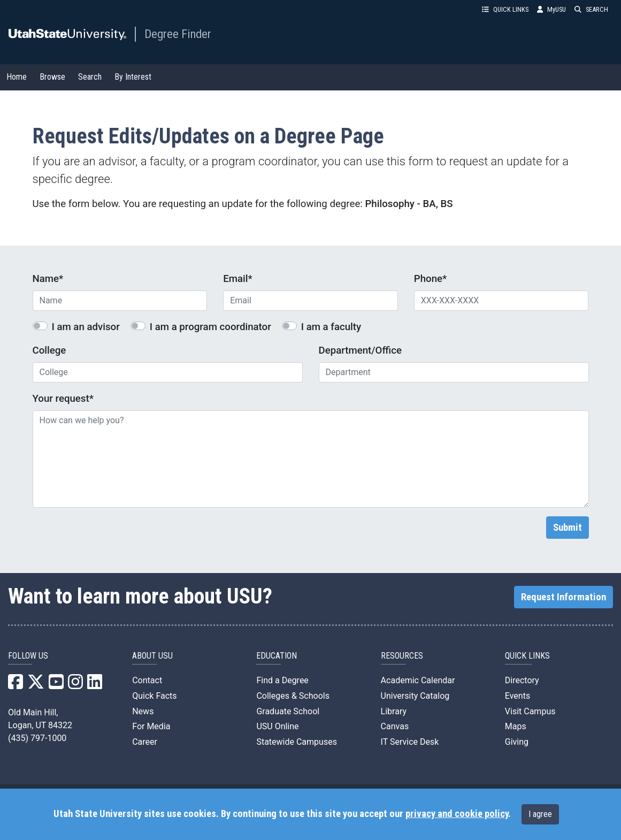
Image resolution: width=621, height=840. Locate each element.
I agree (540, 814)
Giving (517, 742)
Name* (48, 279)
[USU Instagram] (75, 685)
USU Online (277, 726)
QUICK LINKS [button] (505, 9)
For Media (151, 726)
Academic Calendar (418, 680)
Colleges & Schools (293, 696)
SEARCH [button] (591, 9)
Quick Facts (154, 696)
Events (517, 696)
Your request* (63, 399)
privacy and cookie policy (457, 814)
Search (90, 77)
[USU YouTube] (56, 685)
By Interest (133, 77)
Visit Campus (530, 711)
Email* (238, 279)
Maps (516, 726)
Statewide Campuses (297, 742)
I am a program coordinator (210, 327)
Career (145, 742)
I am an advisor (86, 327)
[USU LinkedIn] (95, 685)
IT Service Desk (410, 742)
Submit (568, 528)
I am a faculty (331, 327)
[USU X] (36, 685)
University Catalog (415, 696)
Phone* (431, 279)
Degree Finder (178, 34)
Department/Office (360, 350)
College (49, 350)
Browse (52, 77)
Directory (522, 680)
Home (17, 77)
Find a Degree (282, 680)
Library (394, 711)
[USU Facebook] (16, 685)
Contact (147, 680)
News (143, 711)
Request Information (563, 597)
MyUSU (551, 9)
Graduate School (288, 711)
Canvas (395, 726)
